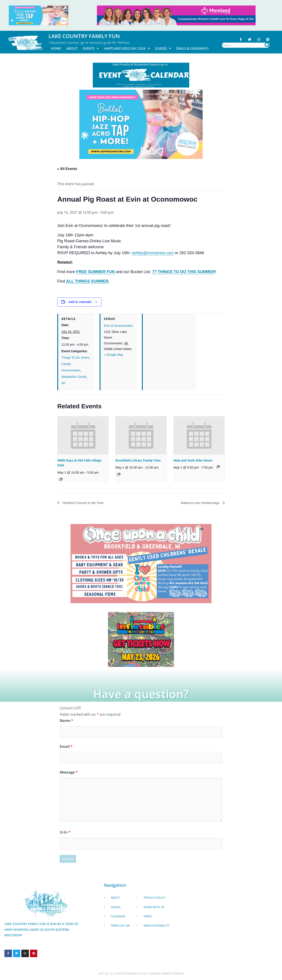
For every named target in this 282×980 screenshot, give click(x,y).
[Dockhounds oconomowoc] (141, 639)
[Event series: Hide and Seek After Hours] (218, 467)
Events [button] (91, 48)
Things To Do (70, 358)
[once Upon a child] (141, 563)
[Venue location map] (169, 344)
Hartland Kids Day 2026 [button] (127, 48)
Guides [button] (163, 48)
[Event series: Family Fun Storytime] (119, 474)
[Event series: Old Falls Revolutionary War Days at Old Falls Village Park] (61, 480)
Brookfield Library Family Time (138, 460)
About (72, 48)
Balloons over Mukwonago (199, 503)
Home (56, 48)
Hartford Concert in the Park (84, 503)
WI (63, 383)
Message (69, 773)
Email (66, 747)
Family (66, 364)
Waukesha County (74, 377)
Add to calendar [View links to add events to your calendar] (80, 302)
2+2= (65, 833)
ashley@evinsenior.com (153, 253)
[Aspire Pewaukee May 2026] (39, 15)
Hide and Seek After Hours (193, 460)
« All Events (67, 169)
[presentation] (83, 435)
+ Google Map (113, 355)
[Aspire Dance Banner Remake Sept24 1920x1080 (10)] (141, 124)
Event (85, 358)
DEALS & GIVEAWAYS (192, 48)
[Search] (267, 45)
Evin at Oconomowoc (118, 326)
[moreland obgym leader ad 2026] (176, 15)
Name (66, 721)
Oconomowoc (71, 370)
